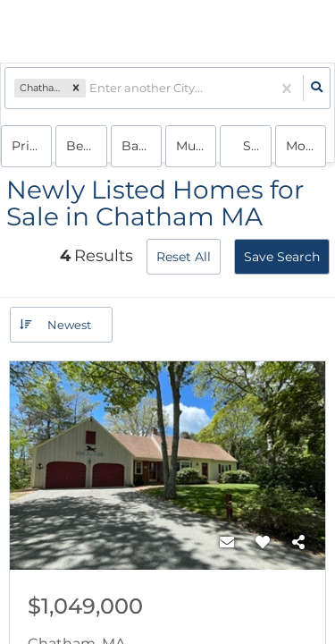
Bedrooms (86, 146)
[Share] (298, 543)
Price (28, 146)
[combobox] (91, 88)
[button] (76, 89)
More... (306, 146)
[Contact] (227, 543)
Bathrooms (142, 146)
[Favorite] (263, 543)
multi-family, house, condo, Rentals (196, 146)
